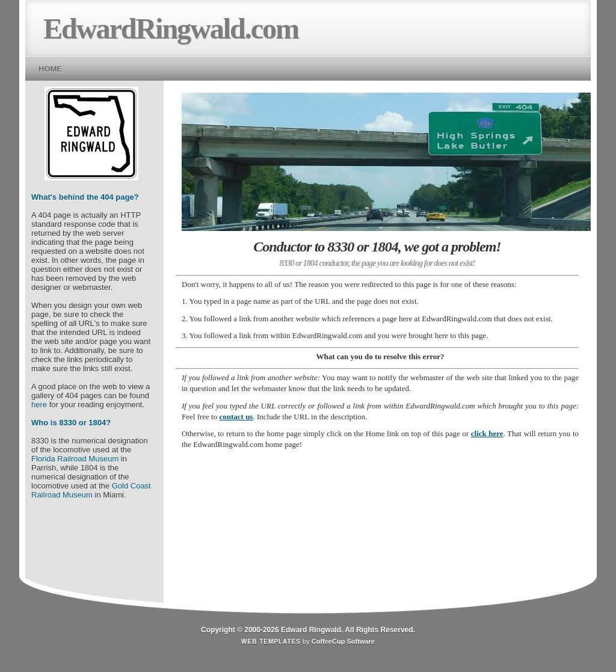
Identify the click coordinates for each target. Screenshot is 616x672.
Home (50, 69)
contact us (236, 417)
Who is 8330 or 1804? (71, 423)
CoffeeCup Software (343, 641)
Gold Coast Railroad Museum (91, 490)
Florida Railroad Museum (75, 459)
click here (487, 433)
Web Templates (271, 642)
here (39, 405)
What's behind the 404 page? (85, 197)
